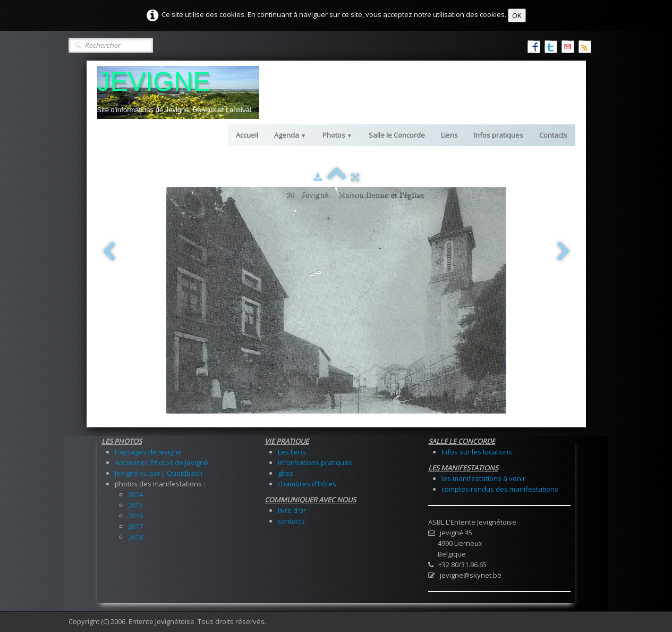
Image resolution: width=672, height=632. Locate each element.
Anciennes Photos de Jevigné (161, 462)
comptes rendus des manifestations (500, 489)
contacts (291, 521)
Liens (449, 135)
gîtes (286, 473)
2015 (135, 505)
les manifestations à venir (483, 478)
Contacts (553, 135)
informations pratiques (315, 462)
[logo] (178, 92)
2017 (135, 526)
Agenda (290, 135)
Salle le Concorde (397, 135)
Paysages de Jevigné (148, 452)
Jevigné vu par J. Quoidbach (159, 473)
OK (517, 15)
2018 (135, 537)
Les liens (292, 452)
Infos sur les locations (477, 452)
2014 (135, 494)
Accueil (247, 135)
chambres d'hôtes (307, 484)
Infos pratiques (499, 135)
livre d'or (292, 510)
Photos (338, 135)
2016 (135, 516)
